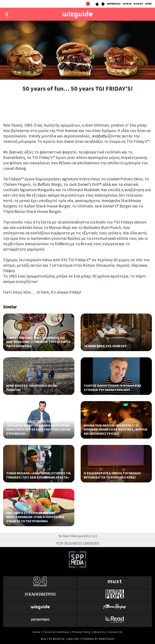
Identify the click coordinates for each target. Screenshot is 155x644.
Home (36, 632)
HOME (148, 4)
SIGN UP (138, 4)
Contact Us (115, 632)
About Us (99, 632)
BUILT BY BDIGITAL (53, 639)
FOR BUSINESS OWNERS (78, 543)
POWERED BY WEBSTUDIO (98, 639)
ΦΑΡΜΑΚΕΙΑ (114, 4)
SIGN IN (127, 4)
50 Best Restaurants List (78, 536)
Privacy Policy (81, 632)
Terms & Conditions (56, 632)
